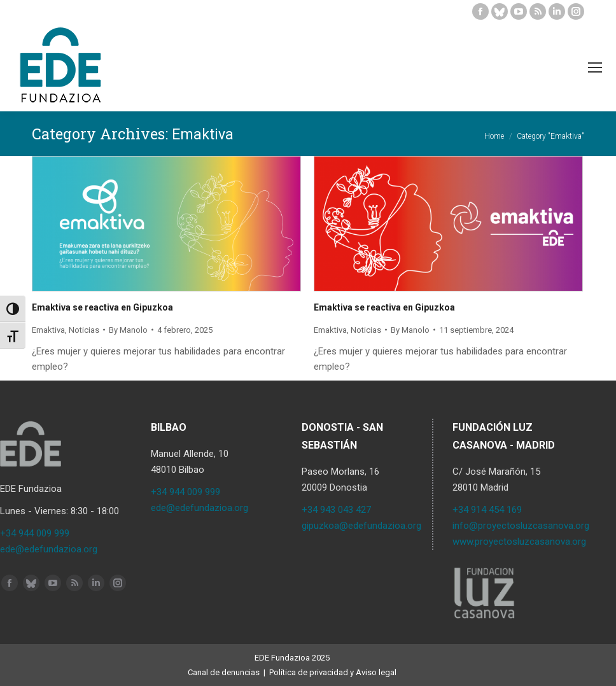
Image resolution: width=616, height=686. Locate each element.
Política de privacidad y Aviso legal (333, 672)
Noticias (84, 330)
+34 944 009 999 (35, 533)
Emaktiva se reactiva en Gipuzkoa (102, 307)
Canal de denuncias (224, 672)
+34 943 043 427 (336, 510)
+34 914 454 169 (487, 510)
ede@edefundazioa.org (49, 549)
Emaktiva (48, 330)
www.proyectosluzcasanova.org (519, 542)
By (128, 330)
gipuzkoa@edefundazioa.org (361, 526)
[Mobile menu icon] (595, 67)
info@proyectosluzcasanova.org (521, 526)
